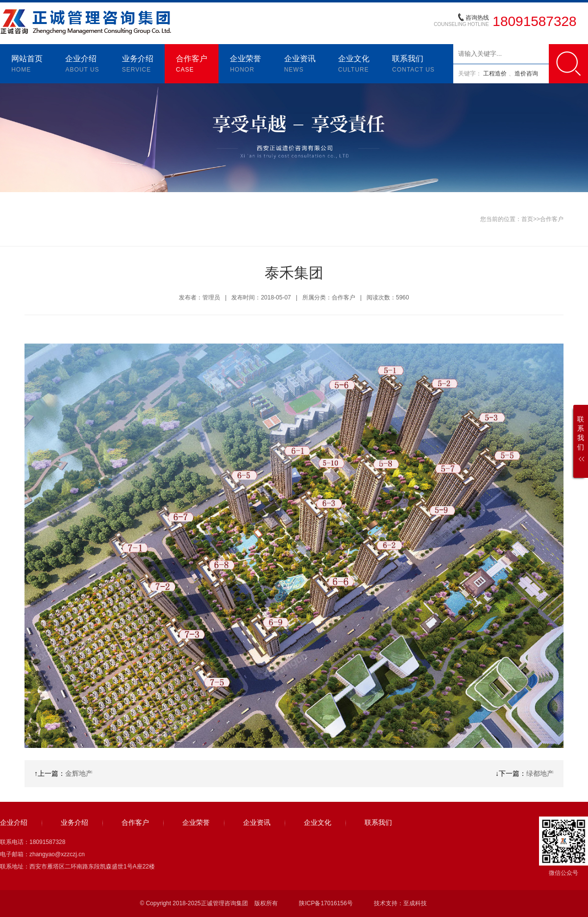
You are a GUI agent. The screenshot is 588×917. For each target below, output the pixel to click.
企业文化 (354, 65)
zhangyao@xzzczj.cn (57, 854)
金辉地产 (79, 773)
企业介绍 (82, 65)
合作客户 (192, 65)
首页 (527, 219)
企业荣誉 (245, 65)
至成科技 (415, 903)
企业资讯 (300, 65)
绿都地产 (540, 773)
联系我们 (413, 65)
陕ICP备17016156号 (326, 903)
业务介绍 (138, 65)
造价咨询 (526, 74)
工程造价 (496, 74)
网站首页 (27, 65)
